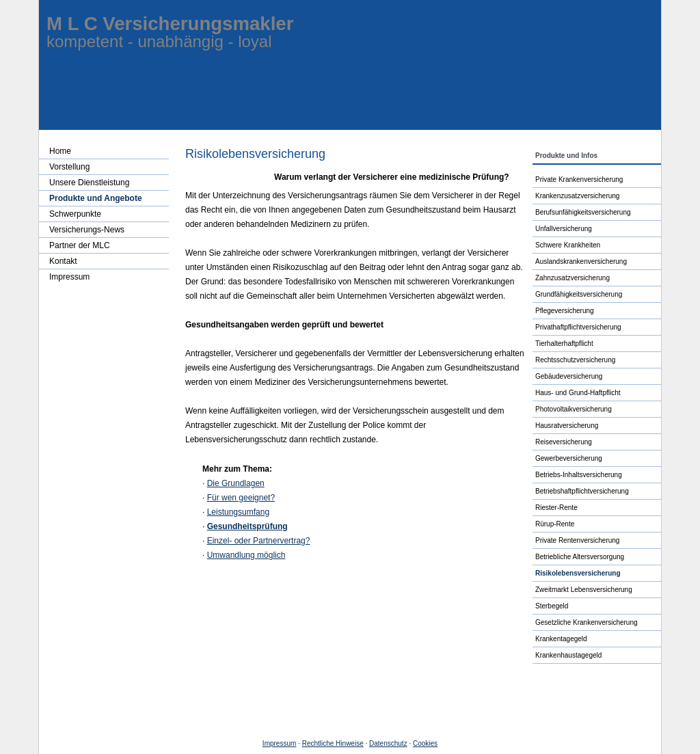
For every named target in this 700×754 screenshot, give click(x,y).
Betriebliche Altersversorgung (580, 557)
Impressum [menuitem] (69, 277)
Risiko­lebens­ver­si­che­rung (578, 573)
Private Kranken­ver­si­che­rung (579, 179)
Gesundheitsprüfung (247, 526)
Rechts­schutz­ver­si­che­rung (575, 360)
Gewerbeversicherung (569, 458)
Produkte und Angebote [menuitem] (96, 198)
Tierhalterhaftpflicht (564, 344)
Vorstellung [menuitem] (69, 167)
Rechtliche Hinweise (333, 743)
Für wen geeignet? (241, 498)
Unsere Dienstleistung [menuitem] (89, 183)
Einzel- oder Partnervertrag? (259, 541)
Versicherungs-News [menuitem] (87, 230)
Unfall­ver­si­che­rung (564, 229)
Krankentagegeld (561, 639)
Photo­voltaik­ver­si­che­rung (574, 409)
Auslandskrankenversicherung (581, 261)
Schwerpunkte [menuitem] (75, 214)
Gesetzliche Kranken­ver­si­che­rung (587, 622)
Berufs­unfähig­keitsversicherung (583, 212)
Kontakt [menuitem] (63, 261)
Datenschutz (388, 743)
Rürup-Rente (555, 524)
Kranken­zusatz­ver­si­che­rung (577, 196)
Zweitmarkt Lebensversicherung (584, 590)
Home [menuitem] (60, 151)
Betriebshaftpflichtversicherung (582, 491)
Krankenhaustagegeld (568, 655)
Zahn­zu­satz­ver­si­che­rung (573, 278)
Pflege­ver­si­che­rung (565, 311)
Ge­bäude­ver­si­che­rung (569, 376)
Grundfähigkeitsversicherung (579, 294)
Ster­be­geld (552, 606)
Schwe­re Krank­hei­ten (568, 245)
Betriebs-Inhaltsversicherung (579, 475)
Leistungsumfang (238, 512)
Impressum (279, 743)
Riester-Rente (556, 508)
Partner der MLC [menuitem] (80, 245)
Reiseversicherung (564, 442)
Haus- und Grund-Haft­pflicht (578, 393)
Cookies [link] (425, 743)
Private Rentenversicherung (577, 540)
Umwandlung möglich (246, 555)
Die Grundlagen (236, 483)
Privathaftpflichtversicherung (578, 327)
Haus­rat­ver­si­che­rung (567, 426)
